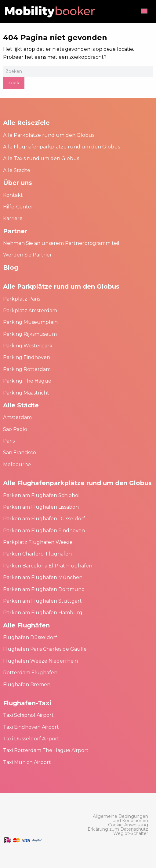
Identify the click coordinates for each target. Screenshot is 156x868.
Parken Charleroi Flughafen (37, 554)
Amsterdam (17, 417)
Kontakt (13, 195)
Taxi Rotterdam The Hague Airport (46, 750)
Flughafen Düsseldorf (30, 637)
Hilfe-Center (18, 207)
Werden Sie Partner (27, 255)
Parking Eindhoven (27, 357)
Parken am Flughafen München (43, 577)
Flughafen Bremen (27, 685)
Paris (9, 441)
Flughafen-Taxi (27, 703)
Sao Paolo (15, 429)
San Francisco (20, 453)
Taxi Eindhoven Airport (31, 727)
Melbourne (17, 464)
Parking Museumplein (30, 322)
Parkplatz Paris (22, 299)
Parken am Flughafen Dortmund (44, 589)
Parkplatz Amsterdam (30, 311)
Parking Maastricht (26, 393)
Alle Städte (17, 170)
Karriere (13, 218)
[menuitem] (117, 818)
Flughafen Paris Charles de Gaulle (45, 649)
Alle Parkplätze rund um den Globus (49, 135)
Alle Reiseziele (26, 123)
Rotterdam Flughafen (30, 673)
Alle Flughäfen (26, 625)
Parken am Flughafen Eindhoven (44, 531)
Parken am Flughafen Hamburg (43, 613)
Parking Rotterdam (27, 369)
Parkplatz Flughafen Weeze (38, 542)
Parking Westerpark (28, 346)
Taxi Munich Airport (27, 762)
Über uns (18, 183)
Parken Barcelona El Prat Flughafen (48, 566)
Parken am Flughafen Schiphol (41, 495)
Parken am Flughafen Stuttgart (42, 601)
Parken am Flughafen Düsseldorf (44, 519)
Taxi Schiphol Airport (28, 715)
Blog (11, 268)
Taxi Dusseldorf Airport (31, 739)
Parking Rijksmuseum (30, 334)
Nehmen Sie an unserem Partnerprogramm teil (61, 243)
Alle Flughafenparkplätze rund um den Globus (62, 147)
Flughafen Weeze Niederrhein (40, 661)
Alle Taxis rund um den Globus (41, 158)
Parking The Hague (27, 381)
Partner (15, 231)
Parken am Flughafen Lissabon (41, 507)
